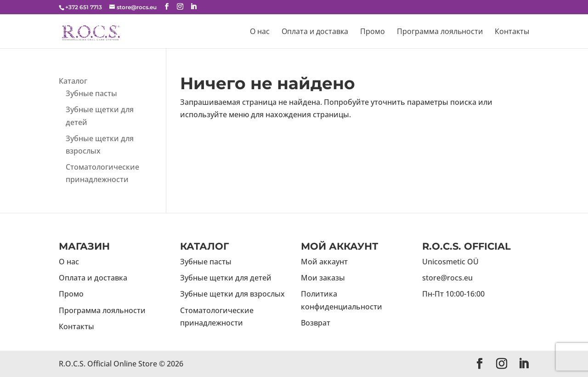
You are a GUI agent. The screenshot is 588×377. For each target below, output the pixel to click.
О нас (260, 32)
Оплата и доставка (315, 32)
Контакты (512, 32)
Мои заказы (323, 278)
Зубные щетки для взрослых (232, 294)
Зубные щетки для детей (226, 278)
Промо (373, 32)
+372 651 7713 (84, 7)
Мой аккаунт (324, 262)
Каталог (73, 81)
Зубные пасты (91, 93)
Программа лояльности (440, 32)
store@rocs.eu (447, 278)
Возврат (316, 323)
